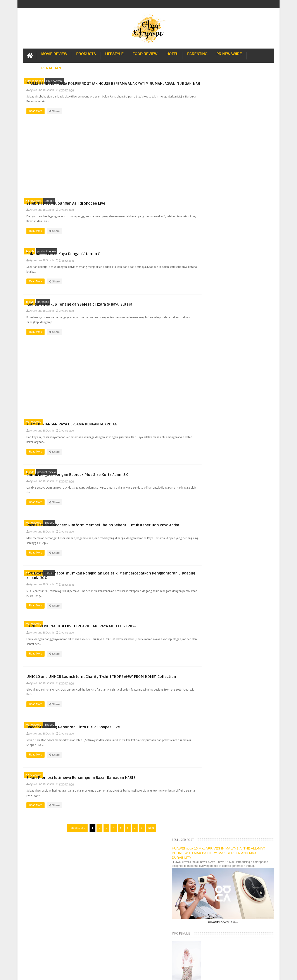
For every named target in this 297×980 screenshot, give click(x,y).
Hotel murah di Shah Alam (218, 776)
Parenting (197, 53)
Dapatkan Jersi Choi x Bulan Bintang (229, 497)
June (210, 334)
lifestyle (30, 256)
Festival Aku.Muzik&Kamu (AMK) (227, 562)
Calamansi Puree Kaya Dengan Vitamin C (142, 256)
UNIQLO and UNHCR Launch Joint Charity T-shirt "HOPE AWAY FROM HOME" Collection (144, 688)
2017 (207, 678)
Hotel (172, 53)
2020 (207, 661)
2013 (207, 700)
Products (86, 53)
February (213, 632)
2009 (207, 722)
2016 (207, 683)
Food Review (145, 53)
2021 (207, 655)
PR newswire (54, 80)
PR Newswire (229, 53)
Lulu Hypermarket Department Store (224, 786)
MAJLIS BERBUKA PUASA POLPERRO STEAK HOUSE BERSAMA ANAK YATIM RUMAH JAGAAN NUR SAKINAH (144, 83)
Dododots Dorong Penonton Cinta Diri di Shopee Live (240, 438)
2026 (207, 285)
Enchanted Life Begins (66, 879)
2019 (207, 666)
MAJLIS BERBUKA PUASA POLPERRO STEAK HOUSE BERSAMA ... (237, 357)
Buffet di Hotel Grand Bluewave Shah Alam (228, 781)
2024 (207, 296)
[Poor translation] (16, 913)
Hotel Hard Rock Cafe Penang (220, 762)
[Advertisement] (106, 165)
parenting (43, 306)
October (212, 312)
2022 (207, 650)
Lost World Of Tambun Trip (218, 747)
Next (144, 844)
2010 (207, 716)
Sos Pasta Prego (212, 800)
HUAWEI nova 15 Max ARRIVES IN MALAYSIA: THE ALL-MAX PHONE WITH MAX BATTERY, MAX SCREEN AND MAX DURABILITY (234, 92)
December (214, 301)
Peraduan (51, 67)
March (211, 351)
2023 (207, 644)
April (210, 345)
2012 (207, 705)
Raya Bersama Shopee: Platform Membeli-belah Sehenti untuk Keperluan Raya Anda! (144, 530)
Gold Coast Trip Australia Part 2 (221, 772)
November (214, 306)
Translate (225, 265)
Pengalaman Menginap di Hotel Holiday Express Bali (235, 752)
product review (47, 256)
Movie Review (54, 53)
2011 (207, 711)
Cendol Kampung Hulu (216, 791)
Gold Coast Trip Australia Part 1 (221, 767)
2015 (207, 689)
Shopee (49, 205)
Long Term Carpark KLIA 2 (218, 757)
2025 (207, 290)
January (212, 637)
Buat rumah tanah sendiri (217, 810)
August (211, 323)
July (210, 328)
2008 (207, 727)
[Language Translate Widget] (220, 260)
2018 (207, 672)
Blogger (269, 879)
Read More (116, 120)
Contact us (263, 866)
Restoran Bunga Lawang (217, 815)
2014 (207, 694)
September (214, 318)
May (210, 340)
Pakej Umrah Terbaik (214, 796)
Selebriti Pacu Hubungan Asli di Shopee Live (145, 206)
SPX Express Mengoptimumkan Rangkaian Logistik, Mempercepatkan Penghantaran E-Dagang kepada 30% (145, 584)
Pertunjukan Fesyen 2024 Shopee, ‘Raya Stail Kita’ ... (240, 548)
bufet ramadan (34, 80)
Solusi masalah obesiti (215, 805)
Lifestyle (114, 53)
